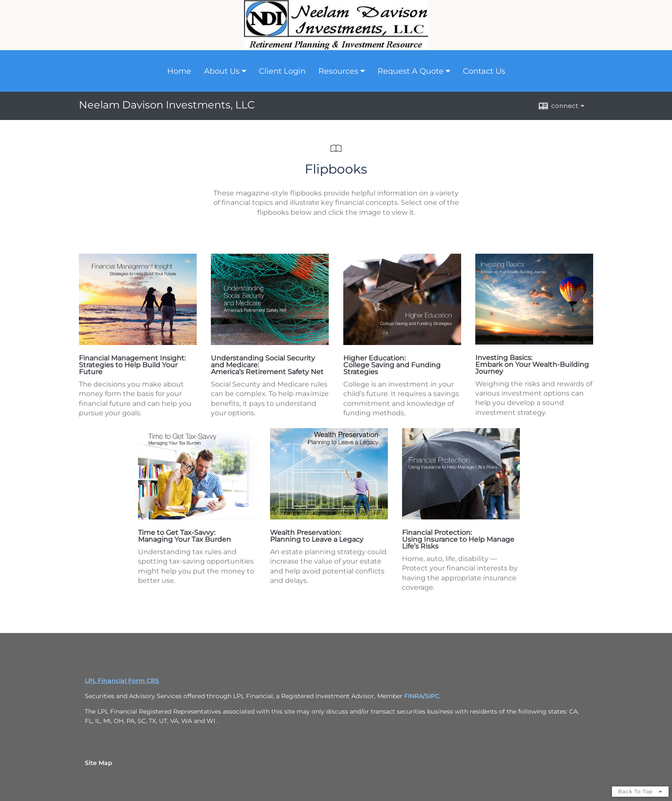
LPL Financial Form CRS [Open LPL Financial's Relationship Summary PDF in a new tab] (122, 681)
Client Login (282, 71)
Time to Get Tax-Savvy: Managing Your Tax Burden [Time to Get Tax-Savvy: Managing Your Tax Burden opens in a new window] (184, 536)
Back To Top (640, 791)
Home (179, 71)
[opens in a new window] (138, 343)
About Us (222, 71)
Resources (338, 71)
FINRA (414, 696)
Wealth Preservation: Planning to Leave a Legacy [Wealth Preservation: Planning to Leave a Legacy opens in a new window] (317, 536)
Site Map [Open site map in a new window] (99, 763)
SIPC (432, 696)
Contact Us (484, 71)
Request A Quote (411, 71)
